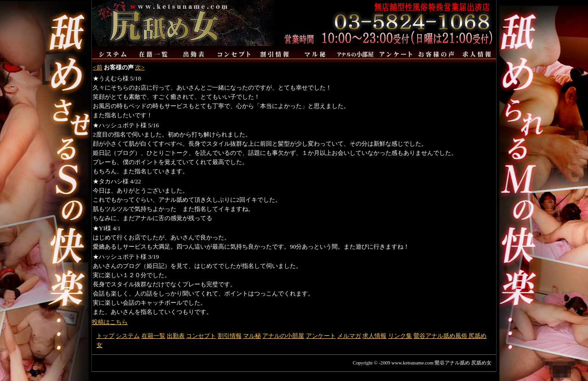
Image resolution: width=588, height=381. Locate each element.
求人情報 (374, 336)
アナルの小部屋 (283, 336)
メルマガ (349, 336)
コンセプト (201, 336)
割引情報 (230, 336)
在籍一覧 (153, 336)
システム (128, 336)
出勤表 (176, 336)
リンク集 (400, 336)
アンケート (321, 336)
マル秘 (252, 336)
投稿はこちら (110, 322)
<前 (98, 67)
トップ (105, 336)
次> (140, 67)
